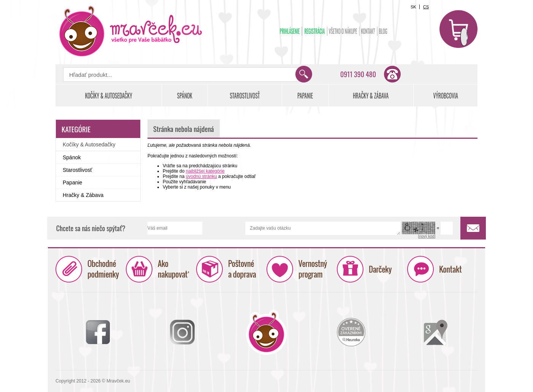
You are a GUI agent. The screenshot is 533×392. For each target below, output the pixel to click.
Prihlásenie (290, 31)
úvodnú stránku (201, 176)
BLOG (383, 31)
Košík (458, 29)
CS (426, 7)
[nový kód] (427, 236)
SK (413, 7)
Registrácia (315, 31)
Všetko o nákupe (343, 31)
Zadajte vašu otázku (323, 228)
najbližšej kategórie (205, 171)
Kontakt (368, 31)
